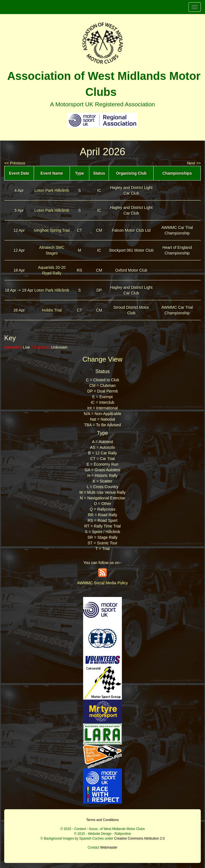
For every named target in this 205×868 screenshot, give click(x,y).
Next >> (194, 163)
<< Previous (15, 163)
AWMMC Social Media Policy (103, 583)
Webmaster (109, 847)
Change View (102, 359)
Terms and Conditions (102, 820)
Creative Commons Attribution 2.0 (139, 838)
